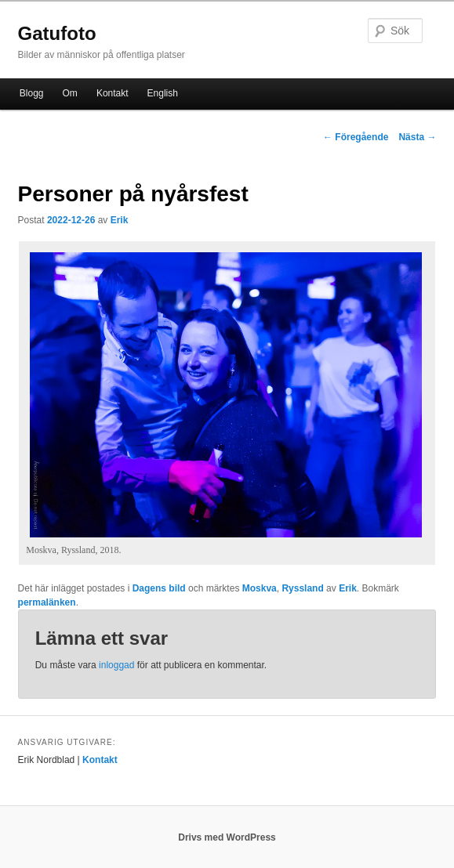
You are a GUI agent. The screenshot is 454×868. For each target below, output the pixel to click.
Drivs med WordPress (227, 837)
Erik (120, 220)
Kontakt (113, 93)
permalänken (47, 602)
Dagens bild (159, 588)
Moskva (260, 588)
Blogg (32, 93)
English (163, 93)
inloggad (116, 665)
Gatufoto (57, 33)
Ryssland (302, 588)
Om (70, 93)
